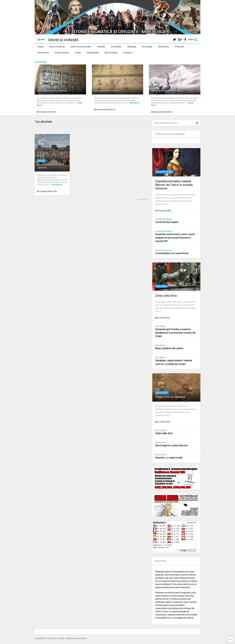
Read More (134, 103)
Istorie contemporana (81, 47)
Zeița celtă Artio (166, 296)
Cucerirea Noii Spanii (167, 222)
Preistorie (179, 47)
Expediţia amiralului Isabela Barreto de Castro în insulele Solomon (174, 185)
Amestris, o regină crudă (169, 458)
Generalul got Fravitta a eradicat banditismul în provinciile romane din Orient (175, 333)
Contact (128, 53)
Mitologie (132, 47)
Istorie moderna (57, 47)
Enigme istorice (62, 53)
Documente (43, 53)
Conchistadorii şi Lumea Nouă (172, 253)
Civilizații (41, 62)
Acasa (41, 47)
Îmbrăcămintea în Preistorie (166, 91)
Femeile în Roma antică (106, 91)
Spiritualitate (93, 53)
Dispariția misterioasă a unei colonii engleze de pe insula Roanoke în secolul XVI (175, 238)
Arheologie (147, 47)
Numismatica (111, 53)
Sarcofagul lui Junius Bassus (52, 91)
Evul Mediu (116, 47)
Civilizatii (101, 47)
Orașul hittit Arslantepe (170, 397)
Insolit (78, 53)
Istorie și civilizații (63, 40)
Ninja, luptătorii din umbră (169, 348)
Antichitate (164, 47)
